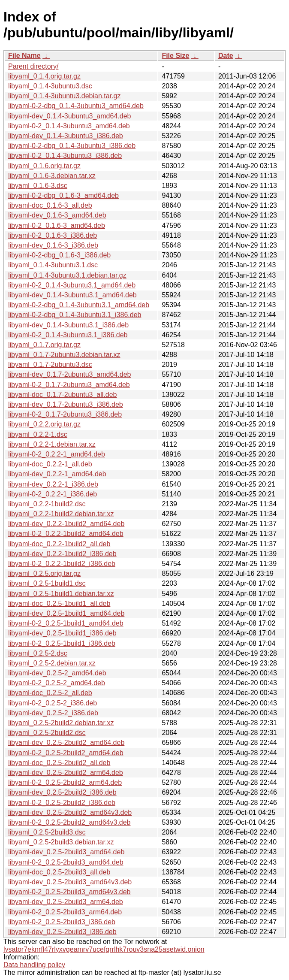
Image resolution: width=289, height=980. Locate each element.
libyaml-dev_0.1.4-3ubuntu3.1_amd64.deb (72, 295)
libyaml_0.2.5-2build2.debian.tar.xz (61, 723)
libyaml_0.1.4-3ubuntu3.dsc (50, 86)
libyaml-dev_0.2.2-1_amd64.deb (57, 474)
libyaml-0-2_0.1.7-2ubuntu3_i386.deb (65, 414)
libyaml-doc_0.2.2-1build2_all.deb (59, 544)
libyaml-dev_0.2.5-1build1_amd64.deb (66, 613)
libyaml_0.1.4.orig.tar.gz (44, 76)
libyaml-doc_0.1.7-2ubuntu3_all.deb (63, 395)
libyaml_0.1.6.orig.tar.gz (44, 166)
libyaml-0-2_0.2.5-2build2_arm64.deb (65, 782)
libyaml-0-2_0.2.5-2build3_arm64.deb (65, 912)
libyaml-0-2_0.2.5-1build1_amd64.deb (66, 623)
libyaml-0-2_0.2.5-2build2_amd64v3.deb (69, 822)
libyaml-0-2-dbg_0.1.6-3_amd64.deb (63, 195)
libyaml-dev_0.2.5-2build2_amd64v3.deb (70, 812)
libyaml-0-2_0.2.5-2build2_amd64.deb (66, 753)
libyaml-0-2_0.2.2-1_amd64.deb (57, 454)
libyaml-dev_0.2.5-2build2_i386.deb (62, 792)
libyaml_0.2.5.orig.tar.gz (44, 573)
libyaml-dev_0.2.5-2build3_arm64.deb (66, 902)
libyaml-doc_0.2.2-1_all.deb (50, 464)
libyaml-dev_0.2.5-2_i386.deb (53, 713)
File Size (175, 56)
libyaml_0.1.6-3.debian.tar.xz (52, 176)
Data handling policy (34, 965)
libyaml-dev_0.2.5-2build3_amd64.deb (66, 852)
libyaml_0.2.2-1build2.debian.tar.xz (61, 514)
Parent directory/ (33, 66)
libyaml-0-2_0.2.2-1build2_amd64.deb (66, 534)
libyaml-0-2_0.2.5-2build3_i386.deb (62, 922)
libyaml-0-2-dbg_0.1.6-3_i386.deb (59, 255)
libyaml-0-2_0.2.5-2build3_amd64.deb (66, 862)
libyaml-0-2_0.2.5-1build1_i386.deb (62, 643)
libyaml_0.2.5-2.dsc (38, 653)
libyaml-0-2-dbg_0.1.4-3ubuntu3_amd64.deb (76, 106)
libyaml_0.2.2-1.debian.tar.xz (52, 444)
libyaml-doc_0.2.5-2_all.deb (50, 693)
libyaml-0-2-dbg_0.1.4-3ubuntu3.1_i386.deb (75, 315)
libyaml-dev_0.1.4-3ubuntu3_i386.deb (66, 136)
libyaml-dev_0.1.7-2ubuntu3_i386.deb (66, 404)
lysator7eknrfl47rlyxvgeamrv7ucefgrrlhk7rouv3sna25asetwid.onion (104, 949)
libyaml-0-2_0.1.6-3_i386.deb (53, 235)
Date (226, 56)
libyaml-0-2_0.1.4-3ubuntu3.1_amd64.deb (72, 285)
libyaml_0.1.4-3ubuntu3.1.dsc (53, 265)
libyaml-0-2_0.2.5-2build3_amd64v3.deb (69, 892)
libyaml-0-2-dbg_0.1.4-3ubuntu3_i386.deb (72, 146)
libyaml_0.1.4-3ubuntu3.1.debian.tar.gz (67, 275)
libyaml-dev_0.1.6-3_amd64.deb (57, 215)
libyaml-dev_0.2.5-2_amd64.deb (57, 673)
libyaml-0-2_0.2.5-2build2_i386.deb (62, 803)
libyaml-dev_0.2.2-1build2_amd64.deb (66, 524)
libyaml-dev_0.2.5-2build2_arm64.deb (66, 773)
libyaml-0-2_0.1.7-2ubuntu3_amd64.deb (69, 385)
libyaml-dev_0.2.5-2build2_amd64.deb (66, 743)
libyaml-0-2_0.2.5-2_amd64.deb (57, 683)
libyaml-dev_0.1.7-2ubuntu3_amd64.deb (69, 374)
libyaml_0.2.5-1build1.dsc (47, 583)
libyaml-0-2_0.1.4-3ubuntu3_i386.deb (65, 156)
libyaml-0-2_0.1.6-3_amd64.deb (57, 225)
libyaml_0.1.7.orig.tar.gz (44, 345)
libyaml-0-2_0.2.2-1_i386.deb (53, 494)
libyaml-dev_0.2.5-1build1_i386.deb (62, 633)
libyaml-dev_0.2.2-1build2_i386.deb (62, 554)
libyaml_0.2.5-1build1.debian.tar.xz (61, 594)
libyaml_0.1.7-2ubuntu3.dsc (50, 364)
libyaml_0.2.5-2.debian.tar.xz (52, 663)
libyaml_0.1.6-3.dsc (38, 186)
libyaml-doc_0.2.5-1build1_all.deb (59, 603)
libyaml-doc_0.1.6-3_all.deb (50, 205)
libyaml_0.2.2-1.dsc (38, 434)
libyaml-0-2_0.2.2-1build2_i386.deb (62, 564)
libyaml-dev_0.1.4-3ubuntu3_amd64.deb (69, 116)
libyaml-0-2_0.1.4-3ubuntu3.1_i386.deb (68, 335)
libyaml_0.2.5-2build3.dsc (47, 832)
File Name (24, 56)
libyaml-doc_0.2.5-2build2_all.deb (59, 763)
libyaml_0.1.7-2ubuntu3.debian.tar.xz (64, 355)
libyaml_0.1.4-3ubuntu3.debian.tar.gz (64, 96)
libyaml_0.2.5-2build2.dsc (47, 733)
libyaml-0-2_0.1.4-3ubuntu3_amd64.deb (69, 126)
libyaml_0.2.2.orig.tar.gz (44, 424)
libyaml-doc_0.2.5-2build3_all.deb (59, 872)
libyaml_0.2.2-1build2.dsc (47, 504)
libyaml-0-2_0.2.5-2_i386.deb (53, 703)
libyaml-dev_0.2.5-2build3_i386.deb (62, 932)
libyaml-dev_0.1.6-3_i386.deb (53, 245)
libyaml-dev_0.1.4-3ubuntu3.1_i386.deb (68, 325)
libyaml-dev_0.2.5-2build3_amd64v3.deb (70, 882)
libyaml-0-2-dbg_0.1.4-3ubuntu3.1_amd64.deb (79, 305)
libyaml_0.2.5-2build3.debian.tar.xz (61, 842)
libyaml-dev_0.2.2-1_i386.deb (53, 484)
